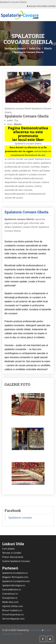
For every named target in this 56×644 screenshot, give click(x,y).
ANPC (15, 634)
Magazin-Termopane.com (15, 577)
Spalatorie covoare (15, 48)
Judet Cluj (35, 48)
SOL (20, 634)
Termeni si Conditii (12, 553)
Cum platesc (9, 549)
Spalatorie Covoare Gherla (26, 212)
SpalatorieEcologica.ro (14, 585)
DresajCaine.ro (10, 598)
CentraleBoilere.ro (12, 589)
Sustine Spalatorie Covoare (16, 561)
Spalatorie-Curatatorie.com (16, 581)
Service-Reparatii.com (13, 619)
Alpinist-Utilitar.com (13, 606)
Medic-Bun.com (10, 602)
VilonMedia (35, 630)
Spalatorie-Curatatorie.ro (15, 573)
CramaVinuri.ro (10, 594)
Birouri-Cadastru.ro (12, 610)
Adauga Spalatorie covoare (41, 6)
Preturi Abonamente (13, 557)
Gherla (48, 48)
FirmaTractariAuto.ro (13, 614)
